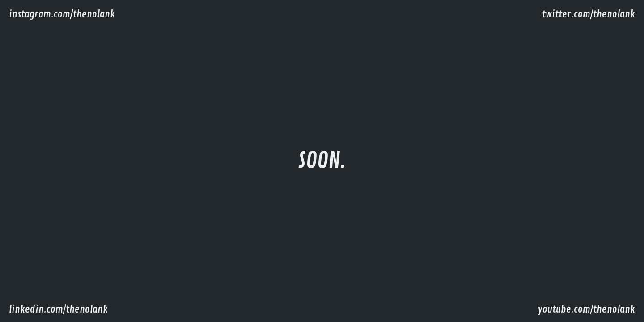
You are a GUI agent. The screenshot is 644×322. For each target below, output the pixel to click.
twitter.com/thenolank (589, 14)
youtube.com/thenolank (586, 309)
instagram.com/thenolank (62, 14)
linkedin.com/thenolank (58, 309)
